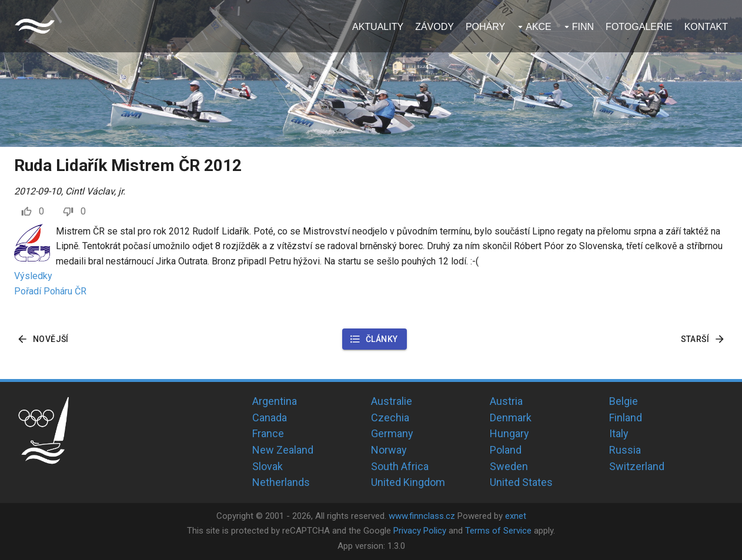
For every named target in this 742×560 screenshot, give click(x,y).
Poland (506, 450)
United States (521, 482)
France (268, 433)
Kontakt (706, 27)
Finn (583, 27)
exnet (516, 516)
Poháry (485, 27)
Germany (392, 433)
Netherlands (281, 482)
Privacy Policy (420, 531)
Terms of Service (498, 531)
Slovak (268, 466)
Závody (434, 27)
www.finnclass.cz (422, 516)
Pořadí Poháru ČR (50, 291)
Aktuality (378, 27)
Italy (619, 433)
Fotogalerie (639, 27)
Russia (625, 450)
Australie (392, 401)
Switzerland (637, 466)
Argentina (275, 401)
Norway (389, 450)
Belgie (624, 401)
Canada (270, 418)
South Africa (400, 466)
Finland (626, 418)
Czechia (390, 418)
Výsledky (33, 276)
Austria (506, 401)
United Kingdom (408, 482)
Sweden (509, 466)
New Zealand (283, 450)
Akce (539, 27)
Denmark (511, 418)
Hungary (509, 433)
